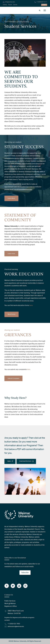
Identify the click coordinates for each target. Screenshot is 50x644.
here (31, 305)
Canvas (15, 5)
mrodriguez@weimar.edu (23, 189)
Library (5, 5)
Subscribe (25, 573)
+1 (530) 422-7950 (14, 624)
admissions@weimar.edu (16, 626)
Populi (10, 5)
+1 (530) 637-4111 (42, 2)
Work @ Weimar (10, 604)
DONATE (44, 5)
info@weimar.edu (10, 2)
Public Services (10, 601)
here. (29, 369)
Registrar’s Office (11, 606)
